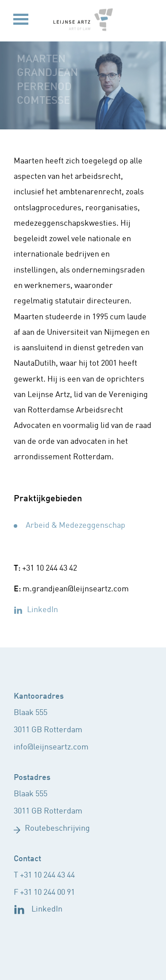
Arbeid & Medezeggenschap (75, 526)
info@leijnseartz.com (51, 747)
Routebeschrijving (57, 829)
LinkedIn (42, 610)
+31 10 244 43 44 (47, 876)
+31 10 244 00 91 (47, 893)
